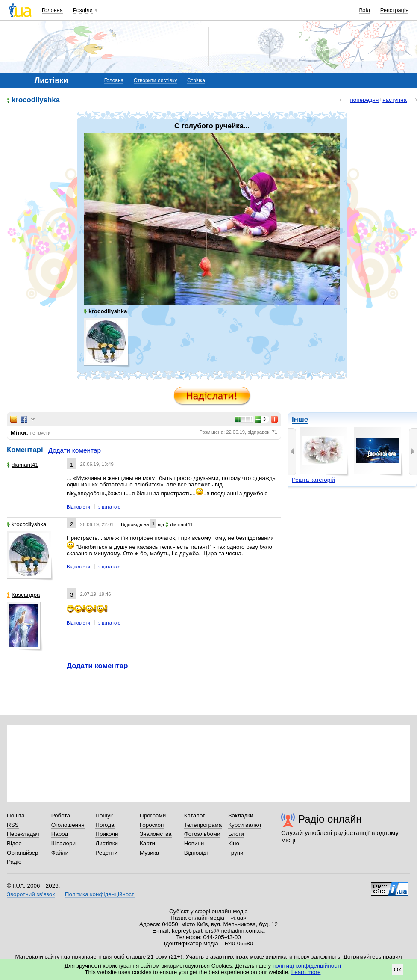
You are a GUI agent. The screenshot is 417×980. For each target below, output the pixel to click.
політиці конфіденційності (307, 966)
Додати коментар (75, 450)
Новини (194, 843)
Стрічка (196, 80)
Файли (60, 853)
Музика (149, 853)
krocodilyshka (36, 100)
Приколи (107, 834)
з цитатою (109, 507)
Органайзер (22, 853)
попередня (364, 100)
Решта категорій (313, 480)
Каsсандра (23, 595)
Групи (236, 853)
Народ (60, 834)
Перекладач (23, 834)
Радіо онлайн (330, 819)
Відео (14, 843)
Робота (61, 816)
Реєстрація (394, 10)
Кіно (234, 843)
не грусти (40, 433)
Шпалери (63, 843)
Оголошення (68, 825)
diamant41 (23, 465)
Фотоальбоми (202, 834)
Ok (398, 970)
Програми (153, 816)
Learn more (306, 972)
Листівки (107, 843)
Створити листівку (156, 80)
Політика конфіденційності (100, 894)
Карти (147, 843)
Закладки (241, 816)
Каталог (195, 816)
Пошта (16, 816)
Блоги (236, 834)
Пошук (104, 816)
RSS (13, 825)
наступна (395, 100)
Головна (52, 10)
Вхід (365, 10)
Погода (105, 825)
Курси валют (245, 825)
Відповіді (196, 853)
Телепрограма (203, 825)
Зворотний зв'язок (31, 894)
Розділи (83, 10)
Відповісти (78, 507)
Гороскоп (152, 825)
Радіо (14, 862)
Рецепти (106, 853)
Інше (300, 419)
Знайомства (156, 834)
